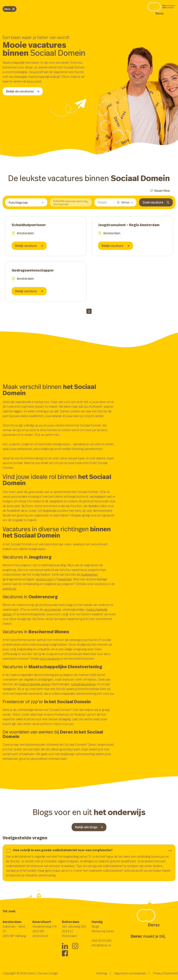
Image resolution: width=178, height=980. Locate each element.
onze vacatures (50, 658)
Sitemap (102, 973)
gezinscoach (45, 579)
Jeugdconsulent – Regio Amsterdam (129, 225)
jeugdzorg (9, 589)
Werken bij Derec (103, 931)
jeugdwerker (89, 574)
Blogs (95, 926)
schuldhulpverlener (84, 684)
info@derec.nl (101, 945)
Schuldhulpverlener (29, 225)
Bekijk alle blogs (89, 827)
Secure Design (48, 973)
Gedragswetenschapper (33, 270)
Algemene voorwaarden (130, 973)
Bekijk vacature (29, 246)
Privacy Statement (165, 973)
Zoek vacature (156, 202)
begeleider (65, 579)
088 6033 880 (102, 940)
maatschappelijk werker (34, 684)
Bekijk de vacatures (23, 91)
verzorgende (52, 609)
